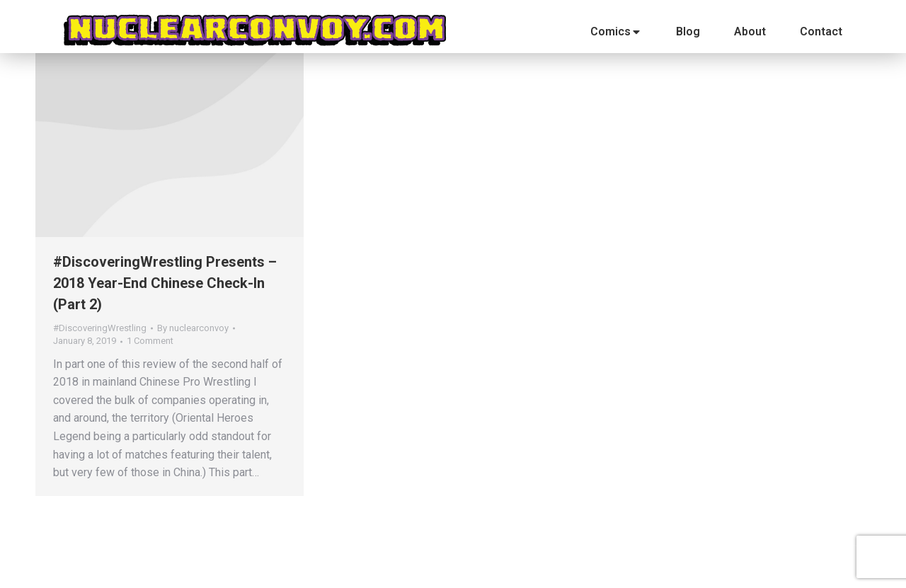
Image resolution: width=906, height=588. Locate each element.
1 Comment (150, 341)
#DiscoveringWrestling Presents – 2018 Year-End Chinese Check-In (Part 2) (165, 283)
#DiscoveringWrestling (100, 328)
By (193, 328)
